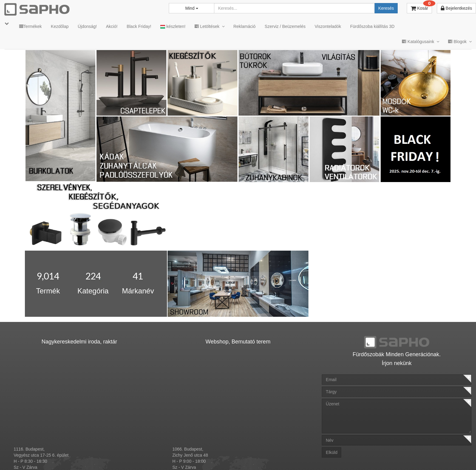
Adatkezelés (271, 458)
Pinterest (417, 458)
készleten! (173, 27)
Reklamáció (245, 26)
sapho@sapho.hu (30, 434)
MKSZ (225, 458)
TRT (206, 458)
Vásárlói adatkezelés (309, 458)
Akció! (112, 26)
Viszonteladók (328, 26)
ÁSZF (245, 458)
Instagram (350, 458)
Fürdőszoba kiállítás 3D (372, 26)
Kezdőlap (60, 26)
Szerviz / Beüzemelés (285, 26)
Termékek (31, 26)
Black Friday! (139, 26)
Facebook (384, 458)
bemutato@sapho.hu (192, 434)
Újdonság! (87, 26)
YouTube (451, 458)
